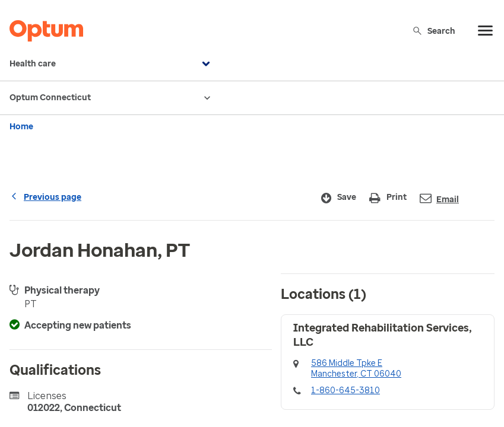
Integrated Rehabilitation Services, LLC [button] (383, 335)
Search (434, 31)
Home (21, 127)
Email (439, 198)
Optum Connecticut (111, 98)
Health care (111, 64)
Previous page (45, 197)
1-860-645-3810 (345, 391)
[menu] (486, 31)
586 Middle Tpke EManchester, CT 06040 (356, 369)
